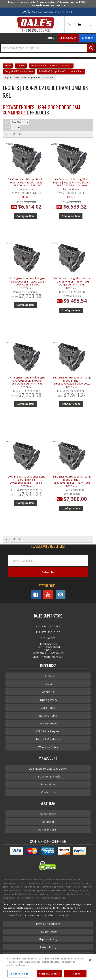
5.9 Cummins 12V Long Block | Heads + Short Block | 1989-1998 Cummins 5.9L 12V (26, 182)
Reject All (75, 974)
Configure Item (26, 216)
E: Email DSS (48, 638)
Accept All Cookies (49, 974)
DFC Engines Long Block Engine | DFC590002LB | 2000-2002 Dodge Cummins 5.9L (26, 282)
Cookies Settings (19, 974)
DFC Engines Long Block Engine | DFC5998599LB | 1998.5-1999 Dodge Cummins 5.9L (26, 381)
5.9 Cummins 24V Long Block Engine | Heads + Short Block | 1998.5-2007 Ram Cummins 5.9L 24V (72, 182)
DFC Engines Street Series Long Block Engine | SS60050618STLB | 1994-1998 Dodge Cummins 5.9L (72, 480)
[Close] (90, 960)
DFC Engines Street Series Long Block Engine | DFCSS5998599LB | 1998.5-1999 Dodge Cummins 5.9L (26, 480)
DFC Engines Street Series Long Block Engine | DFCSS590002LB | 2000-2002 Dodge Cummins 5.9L (72, 381)
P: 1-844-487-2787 (48, 626)
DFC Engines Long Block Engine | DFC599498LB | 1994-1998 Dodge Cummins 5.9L (72, 282)
